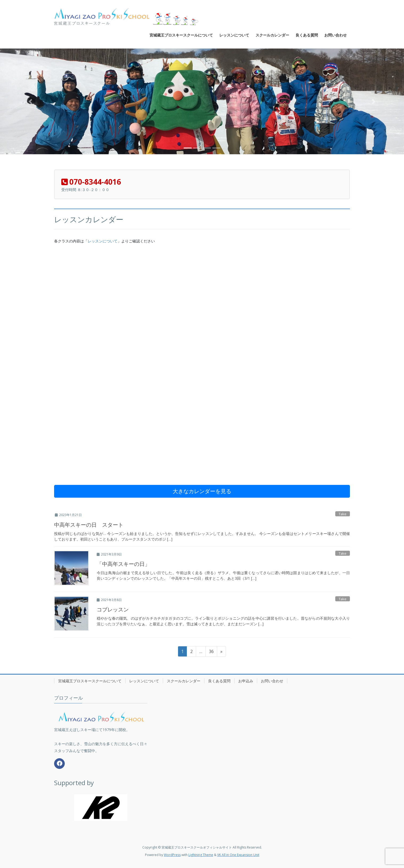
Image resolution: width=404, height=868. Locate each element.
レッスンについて (103, 241)
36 (211, 652)
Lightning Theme (201, 855)
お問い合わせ (272, 681)
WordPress (172, 855)
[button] (30, 101)
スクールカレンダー (184, 681)
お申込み (246, 681)
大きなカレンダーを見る (202, 491)
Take (343, 514)
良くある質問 (219, 681)
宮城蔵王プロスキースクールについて (90, 681)
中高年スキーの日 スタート (89, 525)
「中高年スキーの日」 (123, 564)
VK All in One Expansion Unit (238, 855)
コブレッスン (113, 609)
